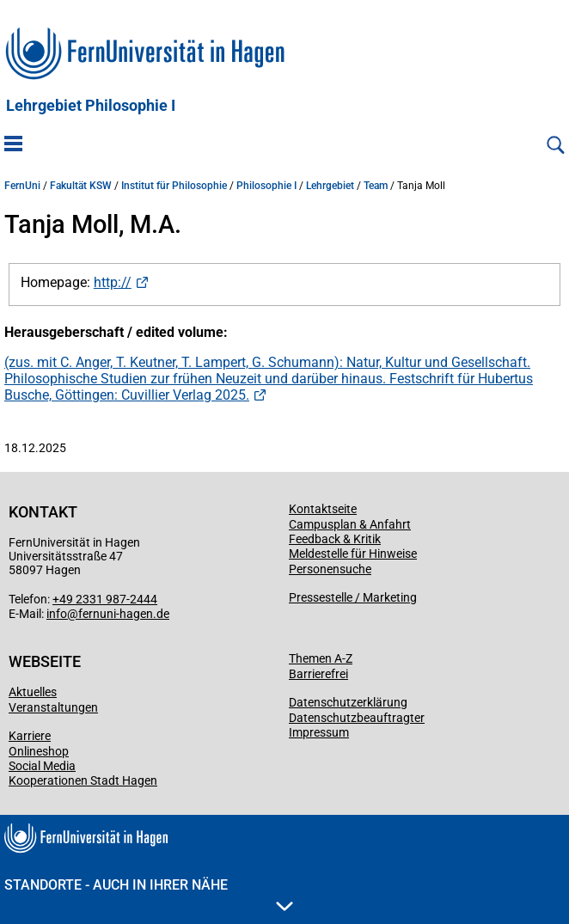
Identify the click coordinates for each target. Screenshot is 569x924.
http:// (113, 282)
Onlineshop (39, 751)
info (57, 614)
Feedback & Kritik (335, 539)
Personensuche (330, 569)
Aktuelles (33, 692)
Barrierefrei (318, 674)
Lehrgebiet (330, 186)
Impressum (319, 732)
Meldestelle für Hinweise (353, 554)
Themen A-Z (321, 658)
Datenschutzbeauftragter (357, 718)
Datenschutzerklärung (348, 702)
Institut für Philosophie (174, 186)
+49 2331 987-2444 (105, 599)
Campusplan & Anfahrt (350, 524)
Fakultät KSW (81, 186)
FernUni (22, 186)
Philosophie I (266, 186)
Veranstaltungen (53, 707)
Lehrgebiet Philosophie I (91, 106)
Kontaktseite (323, 509)
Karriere (30, 736)
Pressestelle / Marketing (353, 597)
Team (376, 186)
